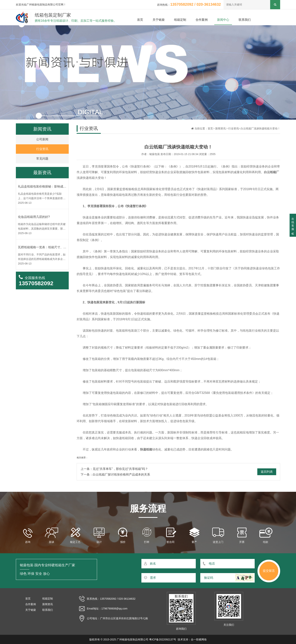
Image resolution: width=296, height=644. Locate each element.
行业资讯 (234, 128)
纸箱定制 (180, 20)
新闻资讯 (220, 128)
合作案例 (202, 20)
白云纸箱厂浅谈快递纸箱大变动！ (260, 128)
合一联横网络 (199, 639)
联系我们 (245, 20)
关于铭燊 (159, 20)
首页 (140, 20)
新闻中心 (223, 20)
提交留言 (269, 571)
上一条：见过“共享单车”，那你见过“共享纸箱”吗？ (114, 469)
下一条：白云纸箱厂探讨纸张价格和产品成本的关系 (115, 475)
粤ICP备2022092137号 (163, 639)
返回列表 (267, 472)
